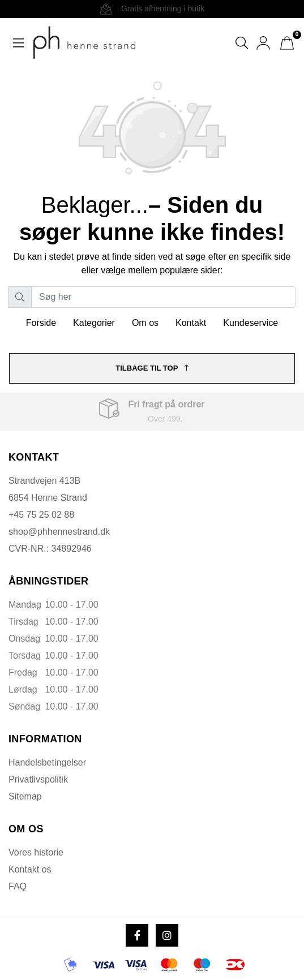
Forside (41, 323)
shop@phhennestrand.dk (59, 532)
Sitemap (25, 796)
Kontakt (191, 323)
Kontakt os (30, 869)
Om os (145, 323)
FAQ (18, 886)
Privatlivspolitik (38, 779)
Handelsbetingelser (47, 762)
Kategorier (94, 323)
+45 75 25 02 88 (41, 515)
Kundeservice (251, 323)
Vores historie (36, 852)
